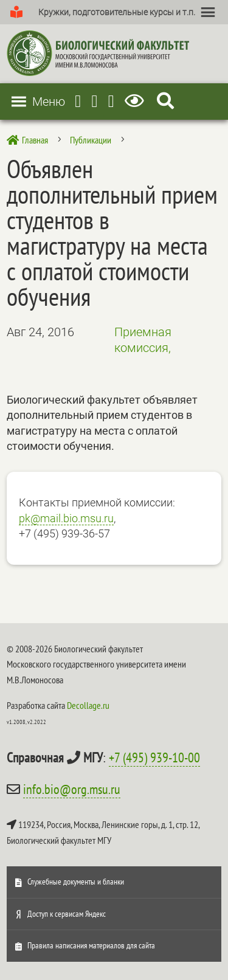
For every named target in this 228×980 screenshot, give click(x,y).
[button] (117, 12)
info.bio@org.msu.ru (72, 789)
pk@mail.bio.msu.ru (66, 518)
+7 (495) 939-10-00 (154, 757)
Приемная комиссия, (143, 340)
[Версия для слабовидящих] (136, 101)
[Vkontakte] (111, 101)
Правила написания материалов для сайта (91, 945)
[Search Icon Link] (165, 101)
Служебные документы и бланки (76, 882)
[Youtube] (94, 101)
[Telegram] (78, 101)
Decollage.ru (88, 705)
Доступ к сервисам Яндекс (67, 914)
